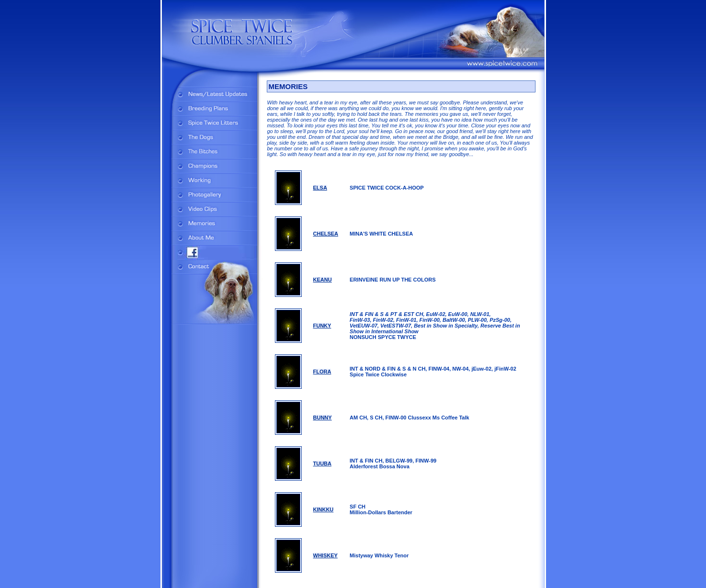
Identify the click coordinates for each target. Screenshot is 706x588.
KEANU (323, 280)
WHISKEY (325, 555)
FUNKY (322, 326)
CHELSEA (326, 234)
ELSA (320, 188)
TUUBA (323, 464)
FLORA (322, 372)
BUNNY (323, 418)
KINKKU (324, 509)
